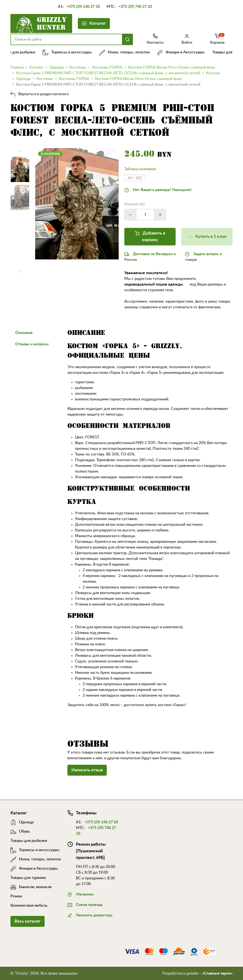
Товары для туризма (28, 878)
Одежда (57, 67)
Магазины (81, 894)
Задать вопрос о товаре (203, 256)
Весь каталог (28, 921)
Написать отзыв (87, 770)
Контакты (155, 39)
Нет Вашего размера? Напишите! (158, 189)
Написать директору (90, 915)
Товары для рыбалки (19, 52)
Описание (24, 333)
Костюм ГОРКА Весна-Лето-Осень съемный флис (172, 67)
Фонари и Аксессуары (182, 52)
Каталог (94, 23)
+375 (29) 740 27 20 (135, 7)
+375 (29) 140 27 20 (83, 7)
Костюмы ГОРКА (107, 67)
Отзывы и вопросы (32, 344)
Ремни (16, 896)
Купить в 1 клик (207, 236)
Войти (187, 39)
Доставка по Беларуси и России (150, 256)
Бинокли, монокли (31, 887)
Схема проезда (85, 904)
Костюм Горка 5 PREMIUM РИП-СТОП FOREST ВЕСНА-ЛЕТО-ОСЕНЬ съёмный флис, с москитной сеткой (108, 73)
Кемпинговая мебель (29, 905)
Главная (17, 67)
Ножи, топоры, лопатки (126, 52)
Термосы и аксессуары (69, 52)
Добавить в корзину (150, 236)
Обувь (20, 831)
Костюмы (78, 67)
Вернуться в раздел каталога (40, 94)
